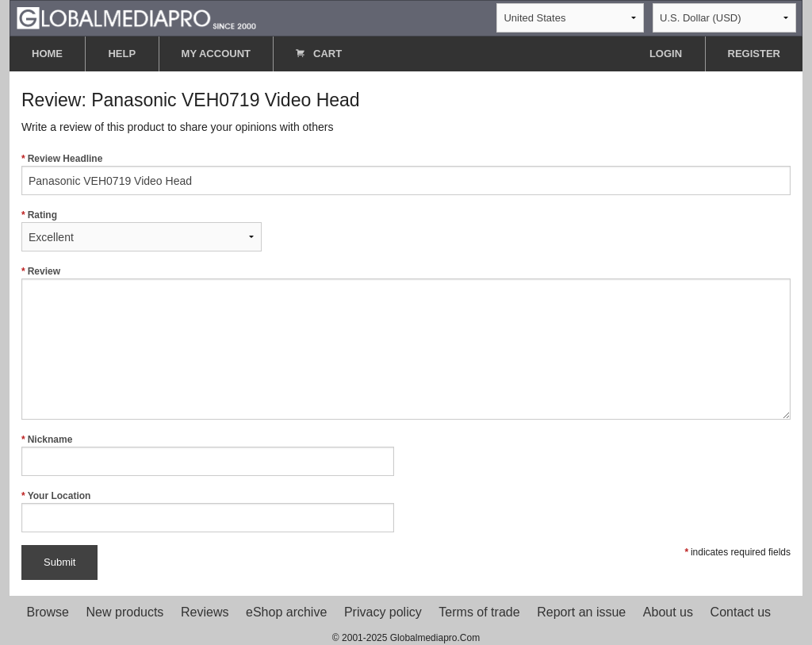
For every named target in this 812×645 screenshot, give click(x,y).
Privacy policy (383, 612)
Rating (142, 230)
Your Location (208, 511)
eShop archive (286, 612)
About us (668, 612)
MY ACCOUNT (216, 54)
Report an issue (581, 612)
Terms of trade (479, 612)
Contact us (741, 612)
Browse (48, 612)
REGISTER (754, 54)
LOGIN (666, 54)
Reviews (205, 612)
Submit (59, 562)
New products (125, 612)
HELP (122, 54)
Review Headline (406, 174)
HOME (47, 54)
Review (406, 343)
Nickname (208, 455)
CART (319, 54)
